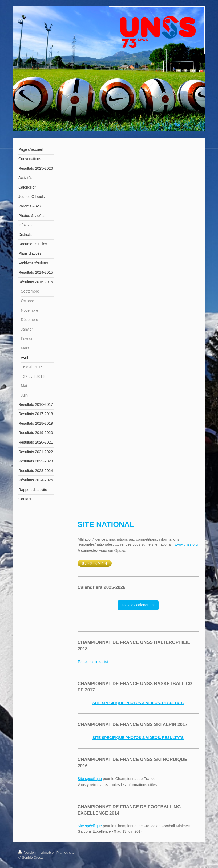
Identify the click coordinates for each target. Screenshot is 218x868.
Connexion (191, 852)
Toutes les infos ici (93, 662)
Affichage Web (188, 857)
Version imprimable (37, 852)
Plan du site (66, 852)
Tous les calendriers (138, 605)
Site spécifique (90, 779)
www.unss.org (186, 544)
